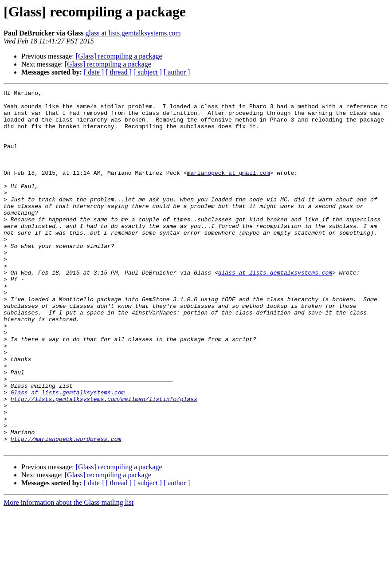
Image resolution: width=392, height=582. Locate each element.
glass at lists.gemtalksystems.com (133, 33)
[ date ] (94, 72)
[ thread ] (119, 72)
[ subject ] (148, 72)
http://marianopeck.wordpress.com (66, 509)
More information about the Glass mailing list (69, 574)
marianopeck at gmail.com (228, 190)
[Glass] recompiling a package (119, 56)
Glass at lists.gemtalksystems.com (68, 453)
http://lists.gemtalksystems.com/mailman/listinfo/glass (104, 461)
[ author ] (177, 72)
